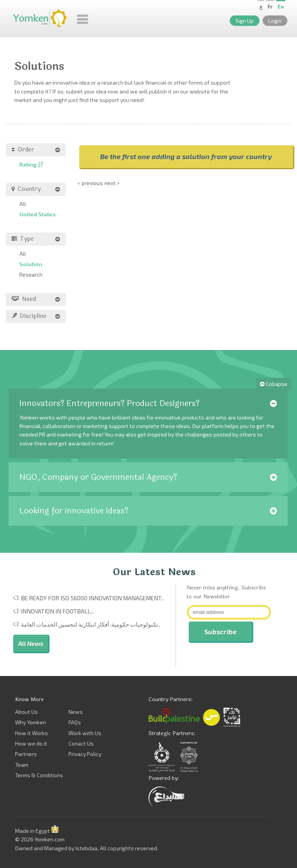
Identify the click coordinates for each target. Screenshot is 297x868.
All (23, 204)
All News (31, 643)
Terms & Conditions (39, 775)
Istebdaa (86, 848)
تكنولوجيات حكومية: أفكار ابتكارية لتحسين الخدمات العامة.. (90, 624)
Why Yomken (31, 722)
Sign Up (245, 21)
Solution (31, 264)
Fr (270, 7)
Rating (31, 164)
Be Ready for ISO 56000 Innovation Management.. (92, 598)
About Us (26, 712)
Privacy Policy (85, 754)
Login (275, 21)
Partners (26, 754)
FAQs (75, 722)
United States (38, 214)
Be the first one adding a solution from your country (186, 156)
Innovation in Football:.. (57, 611)
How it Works (32, 733)
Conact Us (81, 743)
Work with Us (85, 733)
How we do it (31, 743)
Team (22, 765)
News (76, 712)
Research (31, 274)
